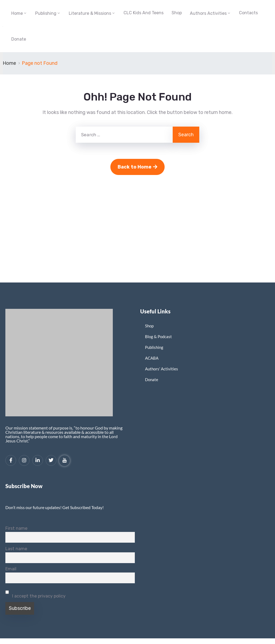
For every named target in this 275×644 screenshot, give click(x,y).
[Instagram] (24, 460)
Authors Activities (208, 13)
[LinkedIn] (38, 460)
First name (16, 528)
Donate (19, 39)
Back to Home (137, 167)
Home (17, 13)
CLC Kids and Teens (144, 13)
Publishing (46, 13)
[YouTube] (64, 461)
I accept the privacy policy (35, 593)
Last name (16, 549)
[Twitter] (51, 460)
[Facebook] (11, 460)
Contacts (248, 13)
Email (11, 569)
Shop (177, 13)
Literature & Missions (90, 13)
